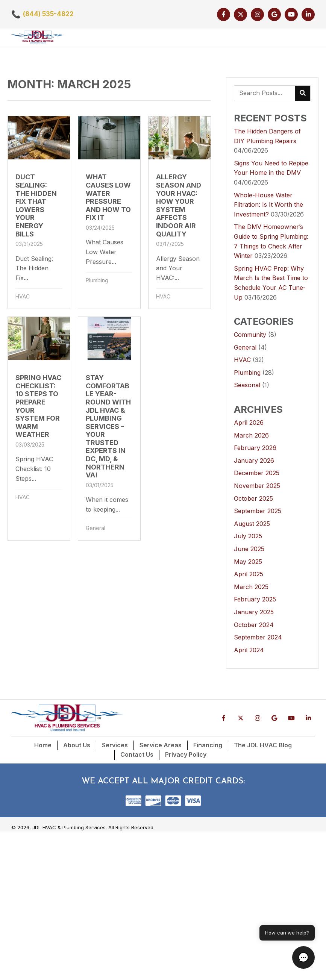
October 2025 (253, 498)
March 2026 (251, 435)
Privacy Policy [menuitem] (186, 754)
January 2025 (254, 612)
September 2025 (258, 511)
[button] (224, 14)
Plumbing (97, 280)
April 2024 (249, 650)
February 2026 (255, 448)
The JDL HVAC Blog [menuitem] (263, 745)
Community (250, 335)
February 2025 (255, 599)
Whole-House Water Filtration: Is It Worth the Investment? (268, 205)
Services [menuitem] (115, 745)
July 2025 (248, 536)
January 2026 (254, 460)
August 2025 (252, 524)
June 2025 (249, 549)
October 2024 (254, 625)
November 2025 (257, 486)
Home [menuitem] (43, 745)
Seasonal (247, 385)
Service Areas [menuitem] (161, 745)
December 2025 (257, 473)
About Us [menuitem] (77, 745)
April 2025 (249, 574)
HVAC (23, 296)
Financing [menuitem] (208, 745)
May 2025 (248, 562)
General (96, 528)
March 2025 (251, 587)
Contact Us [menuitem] (137, 754)
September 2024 (258, 637)
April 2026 (249, 423)
